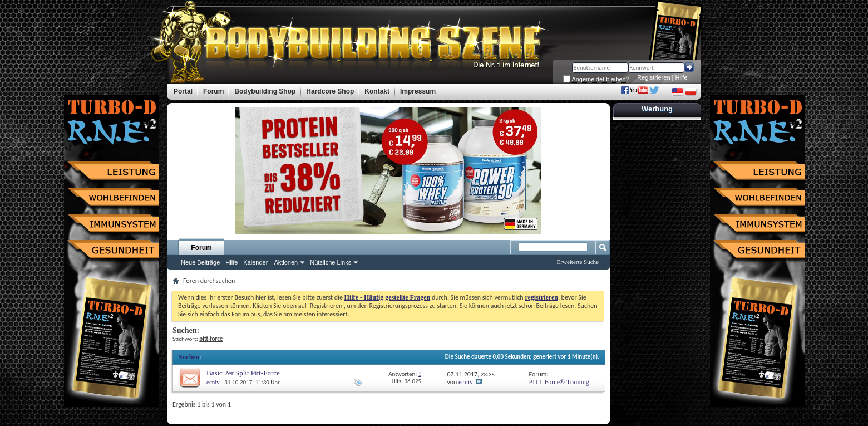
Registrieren (654, 77)
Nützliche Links (331, 262)
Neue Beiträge (200, 262)
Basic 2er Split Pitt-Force (243, 373)
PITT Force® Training (559, 382)
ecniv (213, 382)
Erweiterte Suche (578, 262)
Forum (201, 248)
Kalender (255, 262)
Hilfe (682, 77)
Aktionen (286, 262)
